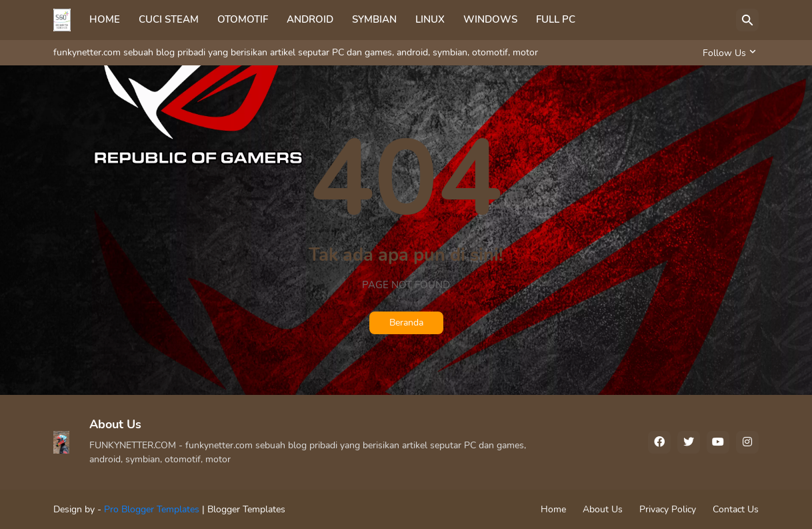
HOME (105, 19)
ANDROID (310, 19)
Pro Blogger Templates (152, 509)
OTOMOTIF (243, 19)
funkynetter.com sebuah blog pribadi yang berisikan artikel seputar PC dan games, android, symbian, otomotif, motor (296, 52)
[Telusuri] (747, 20)
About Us (603, 509)
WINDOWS (490, 19)
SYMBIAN (374, 19)
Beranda (406, 323)
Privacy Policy (668, 509)
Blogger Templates (246, 509)
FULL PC (556, 19)
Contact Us (736, 509)
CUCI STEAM (169, 19)
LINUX (430, 19)
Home (553, 509)
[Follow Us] (727, 53)
